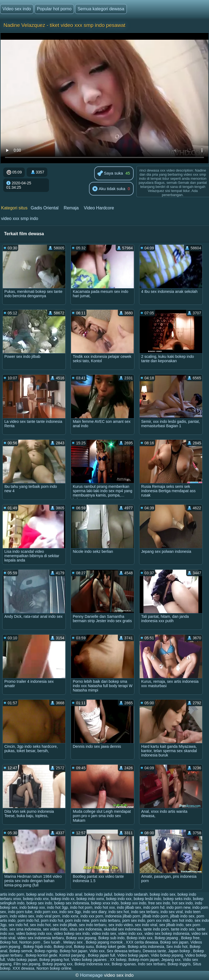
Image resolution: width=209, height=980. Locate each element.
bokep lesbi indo (147, 899)
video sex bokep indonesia (167, 934)
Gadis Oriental (45, 208)
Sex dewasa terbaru (124, 951)
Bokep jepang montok (105, 942)
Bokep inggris (179, 964)
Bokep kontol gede (41, 955)
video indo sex (104, 934)
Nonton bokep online (54, 968)
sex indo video (121, 925)
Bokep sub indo (111, 938)
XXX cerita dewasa (142, 942)
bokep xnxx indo (105, 903)
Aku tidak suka (109, 189)
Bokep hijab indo (38, 947)
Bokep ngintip (46, 951)
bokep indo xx (63, 899)
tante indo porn (156, 929)
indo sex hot (119, 912)
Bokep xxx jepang (81, 938)
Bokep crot (63, 947)
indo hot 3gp (58, 907)
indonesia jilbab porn (123, 916)
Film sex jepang (27, 964)
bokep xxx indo (133, 903)
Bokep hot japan (73, 951)
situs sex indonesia (85, 929)
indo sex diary (95, 912)
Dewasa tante (154, 951)
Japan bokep (180, 951)
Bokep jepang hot (54, 960)
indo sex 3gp (70, 912)
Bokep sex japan (174, 942)
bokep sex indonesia (72, 903)
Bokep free (190, 938)
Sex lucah (52, 942)
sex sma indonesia (25, 929)
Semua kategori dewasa (101, 9)
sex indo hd (18, 925)
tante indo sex (183, 929)
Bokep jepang (167, 938)
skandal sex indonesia (122, 929)
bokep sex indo (39, 903)
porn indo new (77, 920)
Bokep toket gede (111, 947)
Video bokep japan (133, 955)
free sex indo (159, 903)
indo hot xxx (105, 907)
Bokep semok (21, 951)
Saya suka (110, 174)
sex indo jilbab (65, 925)
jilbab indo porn (155, 916)
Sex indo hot (177, 947)
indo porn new (178, 907)
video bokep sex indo (72, 934)
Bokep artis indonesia (146, 947)
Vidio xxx (97, 951)
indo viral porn (48, 916)
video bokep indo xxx (34, 934)
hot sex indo (183, 903)
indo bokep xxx (32, 907)
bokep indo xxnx (90, 899)
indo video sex (22, 916)
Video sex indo (17, 9)
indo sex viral (172, 912)
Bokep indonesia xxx (92, 964)
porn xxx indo (159, 920)
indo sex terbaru (145, 912)
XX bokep (118, 960)
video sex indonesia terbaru (41, 938)
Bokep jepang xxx (58, 964)
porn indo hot (52, 920)
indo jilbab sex (129, 907)
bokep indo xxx (119, 899)
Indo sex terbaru (152, 964)
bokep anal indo (40, 894)
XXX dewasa (23, 968)
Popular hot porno (54, 9)
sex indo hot (41, 925)
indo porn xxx (46, 912)
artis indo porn (12, 894)
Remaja (71, 208)
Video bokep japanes (89, 960)
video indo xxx (130, 934)
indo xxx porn (92, 916)
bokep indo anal (69, 894)
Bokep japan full (102, 955)
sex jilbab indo (171, 925)
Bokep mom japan (144, 960)
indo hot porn (81, 907)
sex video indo (55, 929)
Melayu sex (74, 942)
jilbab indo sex (182, 916)
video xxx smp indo (20, 218)
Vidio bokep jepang (167, 955)
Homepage (91, 975)
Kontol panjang (73, 955)
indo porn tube (20, 912)
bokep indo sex (162, 894)
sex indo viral (146, 925)
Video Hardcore (99, 208)
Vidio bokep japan (22, 960)
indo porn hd (154, 907)
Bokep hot (9, 942)
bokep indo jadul (98, 894)
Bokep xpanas (124, 964)
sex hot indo (182, 920)
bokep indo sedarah (131, 894)
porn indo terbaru (106, 920)
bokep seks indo (177, 899)
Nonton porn (30, 942)
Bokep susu (84, 947)
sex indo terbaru (93, 925)
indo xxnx (70, 916)
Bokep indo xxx (139, 938)
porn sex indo (134, 920)
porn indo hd (28, 920)
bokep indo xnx (36, 899)
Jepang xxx (171, 960)
